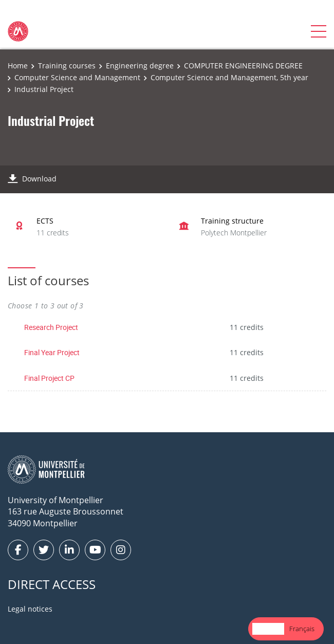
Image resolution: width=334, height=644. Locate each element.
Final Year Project (52, 352)
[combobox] (268, 629)
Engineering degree (140, 66)
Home (18, 66)
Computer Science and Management (77, 77)
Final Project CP (49, 378)
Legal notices (30, 609)
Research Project (51, 327)
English (268, 629)
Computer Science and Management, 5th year (229, 77)
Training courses (67, 66)
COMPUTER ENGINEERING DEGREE (243, 66)
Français (302, 629)
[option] (302, 629)
